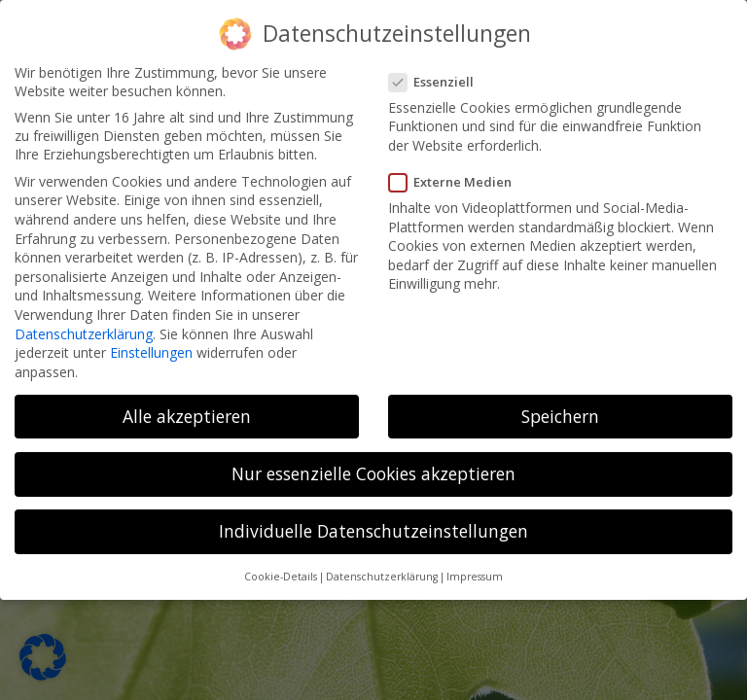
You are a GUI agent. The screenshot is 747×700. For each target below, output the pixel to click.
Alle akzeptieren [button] (187, 416)
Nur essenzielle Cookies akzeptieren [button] (373, 473)
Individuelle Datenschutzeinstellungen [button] (373, 531)
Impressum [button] (475, 577)
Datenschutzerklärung (84, 333)
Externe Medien (456, 182)
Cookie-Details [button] (281, 577)
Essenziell (437, 82)
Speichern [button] (560, 416)
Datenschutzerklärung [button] (382, 577)
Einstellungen (151, 352)
